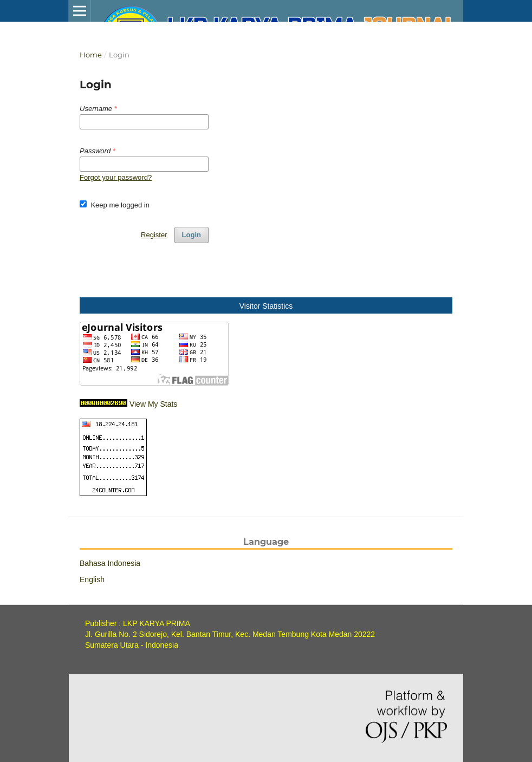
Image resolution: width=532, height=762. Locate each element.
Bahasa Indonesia (110, 563)
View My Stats (153, 404)
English (92, 579)
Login (192, 235)
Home (91, 55)
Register (154, 235)
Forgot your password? (116, 177)
